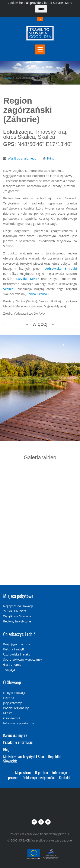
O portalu (41, 772)
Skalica (8, 289)
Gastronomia (12, 665)
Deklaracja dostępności (39, 778)
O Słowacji (12, 682)
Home (8, 78)
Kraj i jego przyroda (17, 644)
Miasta (8, 713)
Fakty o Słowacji (14, 693)
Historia (9, 698)
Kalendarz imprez (15, 735)
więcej (40, 324)
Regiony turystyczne (17, 621)
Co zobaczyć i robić (19, 634)
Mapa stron (23, 772)
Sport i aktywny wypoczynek (23, 659)
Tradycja (9, 670)
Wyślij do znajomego (22, 158)
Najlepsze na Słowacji (18, 606)
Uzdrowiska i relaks (17, 654)
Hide (41, 9)
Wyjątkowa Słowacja (17, 616)
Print (50, 158)
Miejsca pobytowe (18, 596)
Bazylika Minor (27, 279)
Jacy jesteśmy (12, 703)
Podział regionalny (16, 708)
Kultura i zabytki (14, 649)
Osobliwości (12, 718)
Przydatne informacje (18, 742)
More (69, 3)
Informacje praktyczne (19, 723)
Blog (6, 749)
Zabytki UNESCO (15, 611)
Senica (31, 294)
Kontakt (64, 778)
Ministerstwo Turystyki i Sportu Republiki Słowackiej (32, 759)
